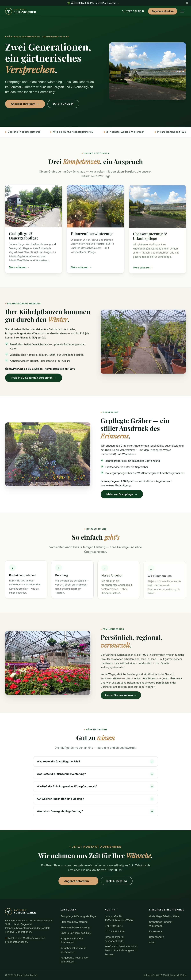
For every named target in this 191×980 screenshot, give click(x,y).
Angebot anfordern (163, 11)
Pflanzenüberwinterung (74, 922)
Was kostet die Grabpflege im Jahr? (59, 764)
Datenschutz (156, 937)
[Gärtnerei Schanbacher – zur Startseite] (21, 11)
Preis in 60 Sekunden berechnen (34, 381)
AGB (152, 942)
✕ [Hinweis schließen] (187, 3)
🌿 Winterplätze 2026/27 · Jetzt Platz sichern (93, 3)
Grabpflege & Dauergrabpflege (78, 916)
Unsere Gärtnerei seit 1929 (76, 933)
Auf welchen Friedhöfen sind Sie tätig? (60, 801)
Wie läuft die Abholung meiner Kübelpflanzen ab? (67, 789)
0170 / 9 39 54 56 (115, 931)
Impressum (155, 931)
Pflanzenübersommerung (75, 927)
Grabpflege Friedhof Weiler (165, 916)
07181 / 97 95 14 (133, 11)
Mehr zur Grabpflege (122, 497)
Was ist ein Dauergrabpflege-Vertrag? (60, 814)
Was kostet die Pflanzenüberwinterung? (61, 777)
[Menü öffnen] (182, 11)
